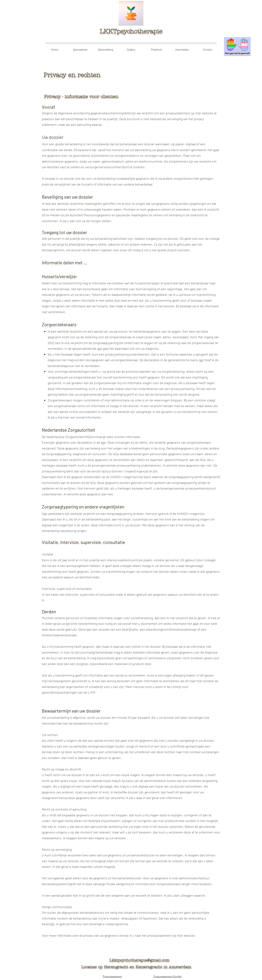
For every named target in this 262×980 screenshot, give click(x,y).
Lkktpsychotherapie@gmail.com (139, 960)
